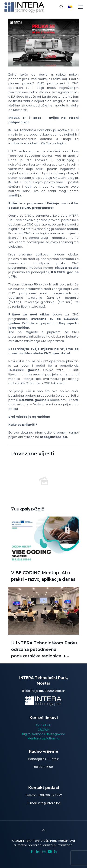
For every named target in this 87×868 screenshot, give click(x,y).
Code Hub (44, 725)
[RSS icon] (56, 852)
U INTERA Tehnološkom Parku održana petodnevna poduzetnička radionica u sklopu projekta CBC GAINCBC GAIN (44, 656)
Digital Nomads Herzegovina (44, 734)
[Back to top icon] (44, 830)
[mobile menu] (81, 7)
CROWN (43, 730)
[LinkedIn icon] (38, 852)
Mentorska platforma (43, 738)
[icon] (50, 852)
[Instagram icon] (44, 852)
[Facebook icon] (31, 852)
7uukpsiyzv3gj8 (28, 509)
